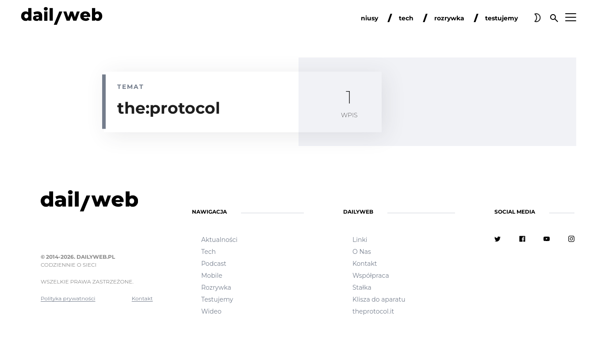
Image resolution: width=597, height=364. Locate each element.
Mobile (212, 276)
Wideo (211, 311)
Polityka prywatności (68, 298)
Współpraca (371, 276)
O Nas (362, 252)
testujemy (501, 18)
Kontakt (142, 298)
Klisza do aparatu (379, 299)
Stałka (362, 287)
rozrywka (449, 18)
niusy (369, 18)
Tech (209, 252)
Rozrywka (216, 287)
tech (406, 18)
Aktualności (219, 240)
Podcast (214, 264)
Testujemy (217, 299)
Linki (360, 240)
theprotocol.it (373, 311)
